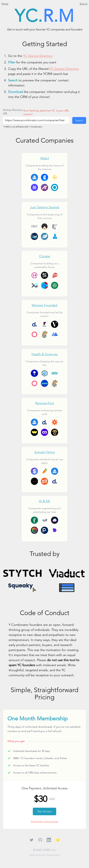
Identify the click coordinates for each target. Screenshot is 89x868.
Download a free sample (44, 821)
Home (5, 4)
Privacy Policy (53, 855)
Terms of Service (37, 855)
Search (79, 120)
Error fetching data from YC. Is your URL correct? (46, 112)
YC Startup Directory (38, 56)
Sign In (84, 4)
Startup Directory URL (13, 112)
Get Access (44, 811)
